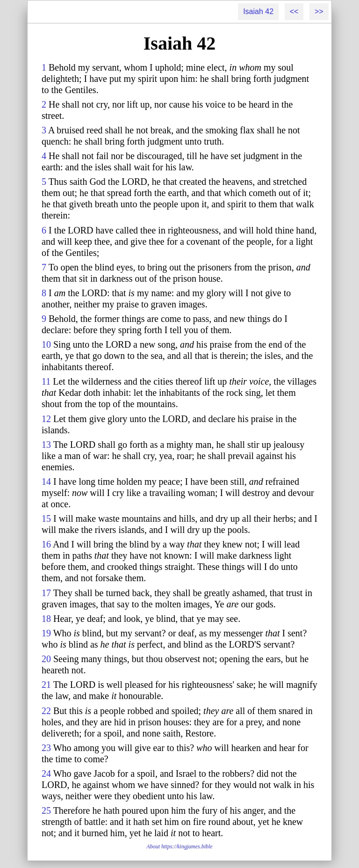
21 (46, 685)
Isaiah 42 (258, 11)
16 (46, 544)
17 (46, 593)
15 (46, 518)
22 (46, 711)
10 (46, 344)
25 (46, 810)
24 (46, 773)
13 (46, 445)
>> (319, 11)
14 (46, 481)
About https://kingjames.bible (179, 846)
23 (46, 748)
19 (46, 633)
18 (46, 619)
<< (294, 11)
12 (46, 419)
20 (46, 659)
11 (46, 381)
